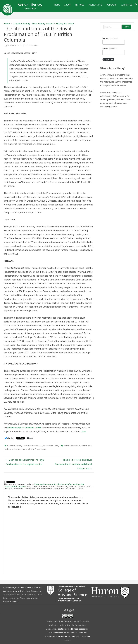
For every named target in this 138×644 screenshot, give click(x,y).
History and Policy (65, 24)
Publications (95, 5)
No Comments (32, 45)
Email (110, 48)
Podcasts (111, 5)
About (68, 5)
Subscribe (108, 60)
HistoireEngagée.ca (109, 106)
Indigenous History (20, 449)
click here (120, 99)
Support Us (126, 5)
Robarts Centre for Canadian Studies (25, 428)
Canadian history (22, 24)
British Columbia (71, 446)
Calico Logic (25, 598)
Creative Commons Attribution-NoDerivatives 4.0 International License (44, 485)
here (84, 432)
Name (110, 38)
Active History (30, 5)
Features (80, 5)
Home (57, 5)
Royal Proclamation (38, 449)
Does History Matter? (43, 24)
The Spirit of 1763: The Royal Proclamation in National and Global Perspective (73, 464)
